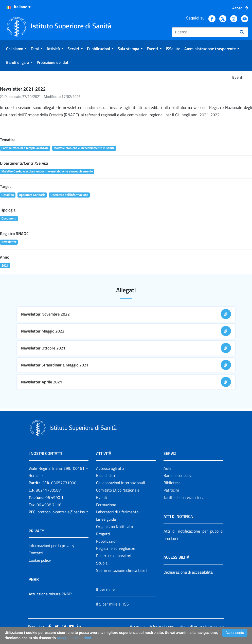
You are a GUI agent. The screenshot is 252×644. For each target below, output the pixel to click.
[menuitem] (16, 49)
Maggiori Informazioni (74, 638)
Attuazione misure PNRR (50, 594)
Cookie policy (40, 560)
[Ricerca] (204, 32)
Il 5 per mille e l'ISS (112, 604)
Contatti (36, 553)
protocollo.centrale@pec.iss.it (63, 512)
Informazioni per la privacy (51, 545)
